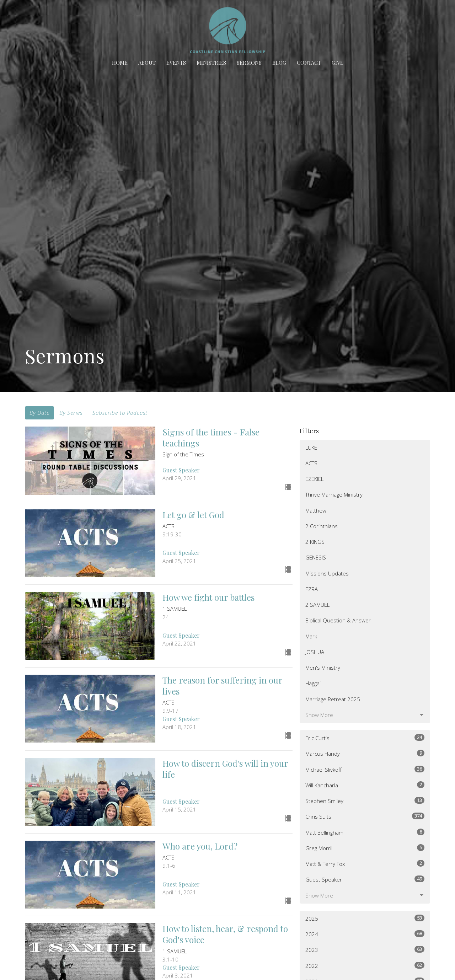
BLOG (279, 63)
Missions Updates (327, 573)
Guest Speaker (365, 879)
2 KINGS (315, 542)
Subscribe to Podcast (120, 413)
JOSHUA (315, 652)
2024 (365, 934)
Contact (309, 63)
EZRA (312, 589)
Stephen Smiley (365, 801)
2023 (365, 950)
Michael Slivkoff (365, 769)
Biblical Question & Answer (338, 620)
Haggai (313, 683)
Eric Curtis (365, 738)
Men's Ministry (323, 668)
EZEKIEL (314, 479)
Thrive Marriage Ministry (334, 494)
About (147, 63)
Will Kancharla (365, 785)
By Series (71, 413)
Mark (311, 636)
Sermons (249, 63)
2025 (365, 918)
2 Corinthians (322, 526)
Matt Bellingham (365, 832)
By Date (39, 413)
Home (120, 63)
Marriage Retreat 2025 (333, 699)
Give (338, 63)
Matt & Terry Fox (365, 864)
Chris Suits (365, 816)
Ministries (211, 63)
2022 (365, 966)
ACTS (311, 463)
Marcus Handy (365, 753)
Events (176, 63)
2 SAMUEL (317, 605)
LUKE (311, 448)
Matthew (316, 510)
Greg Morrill (365, 848)
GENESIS (316, 557)
